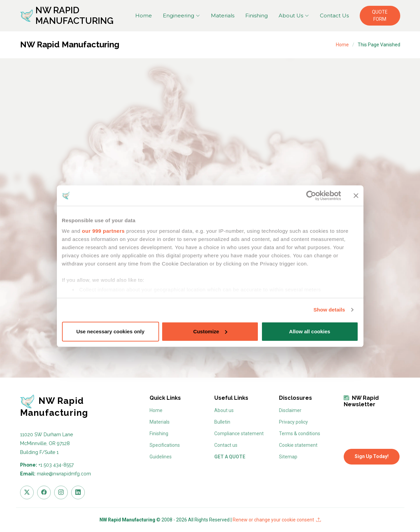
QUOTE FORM (380, 16)
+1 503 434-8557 (56, 465)
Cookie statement (298, 445)
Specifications (165, 445)
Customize (210, 331)
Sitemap (288, 457)
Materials (223, 16)
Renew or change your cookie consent (277, 520)
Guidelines (161, 457)
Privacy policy (293, 422)
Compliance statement (239, 434)
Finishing (256, 16)
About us (224, 410)
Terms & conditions (300, 434)
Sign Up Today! (372, 456)
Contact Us (334, 16)
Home (144, 16)
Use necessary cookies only (110, 331)
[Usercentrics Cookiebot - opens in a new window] (311, 196)
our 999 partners (104, 231)
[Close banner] (356, 196)
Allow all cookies (310, 331)
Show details (329, 310)
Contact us (226, 445)
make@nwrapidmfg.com (64, 474)
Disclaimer (290, 410)
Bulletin (222, 422)
